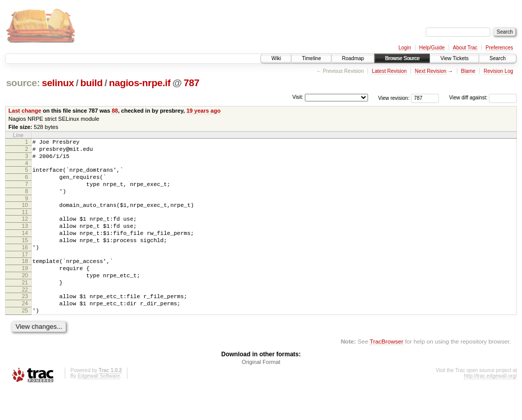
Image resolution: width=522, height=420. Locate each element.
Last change (25, 111)
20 (25, 298)
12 (25, 231)
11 (25, 224)
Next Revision (431, 71)
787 (191, 83)
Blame (468, 71)
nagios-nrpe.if (140, 83)
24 (25, 331)
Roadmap (353, 58)
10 (25, 216)
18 (25, 281)
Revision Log (499, 71)
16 (25, 266)
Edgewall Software (99, 406)
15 (25, 257)
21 (25, 307)
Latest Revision (389, 71)
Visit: (298, 97)
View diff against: (483, 98)
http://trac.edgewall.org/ (490, 406)
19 (25, 290)
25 (25, 339)
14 (25, 248)
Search (498, 58)
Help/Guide (432, 48)
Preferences (500, 48)
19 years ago (204, 111)
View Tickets (454, 58)
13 (25, 240)
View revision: (394, 98)
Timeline (311, 58)
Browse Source (402, 58)
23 (25, 322)
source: (23, 83)
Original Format (261, 392)
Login (405, 48)
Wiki (276, 58)
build (92, 83)
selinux (58, 83)
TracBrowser (386, 372)
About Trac (465, 48)
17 (25, 274)
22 (25, 316)
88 (115, 111)
